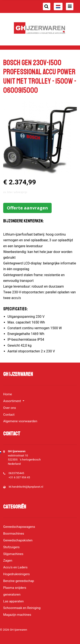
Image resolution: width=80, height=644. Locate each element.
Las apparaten (13, 601)
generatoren (12, 595)
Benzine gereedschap (19, 581)
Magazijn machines (17, 615)
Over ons (10, 408)
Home (8, 394)
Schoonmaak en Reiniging (22, 608)
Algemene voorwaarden (20, 421)
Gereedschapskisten (18, 540)
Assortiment (12, 401)
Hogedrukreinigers (16, 574)
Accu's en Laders (15, 567)
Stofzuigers (11, 547)
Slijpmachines (13, 554)
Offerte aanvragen (27, 208)
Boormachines (14, 534)
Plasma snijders (15, 588)
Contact (9, 415)
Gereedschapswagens (19, 527)
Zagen (8, 561)
